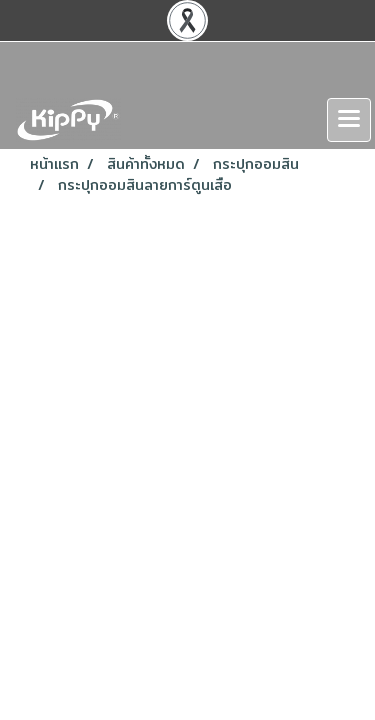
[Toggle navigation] (349, 120)
